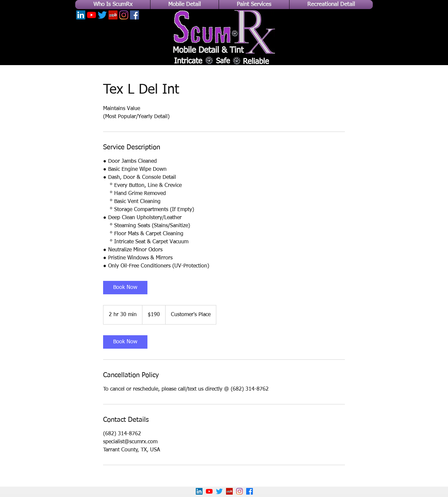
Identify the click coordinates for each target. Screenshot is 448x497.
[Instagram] (124, 15)
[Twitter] (102, 15)
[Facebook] (135, 15)
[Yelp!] (229, 491)
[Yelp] (113, 15)
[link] (125, 288)
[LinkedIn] (81, 15)
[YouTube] (92, 15)
